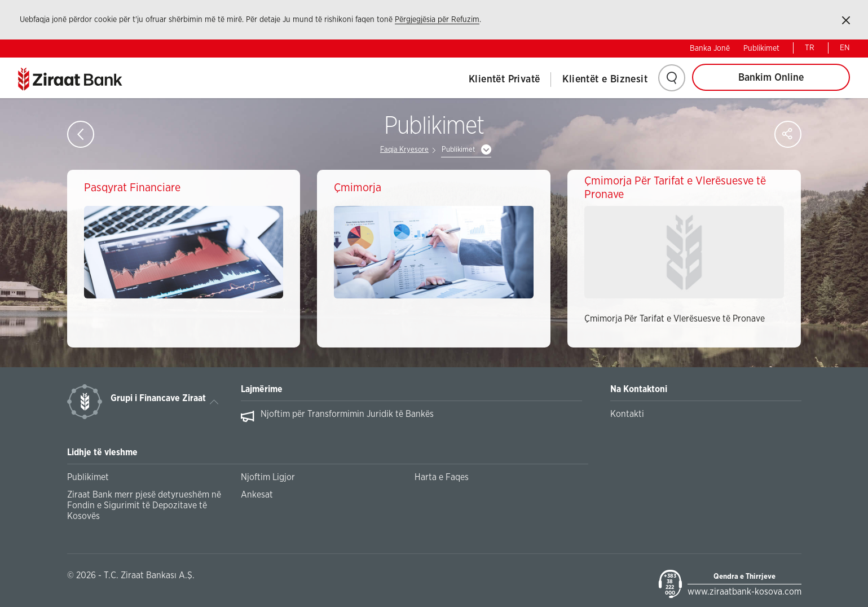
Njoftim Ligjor (268, 477)
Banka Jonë (710, 49)
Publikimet (761, 49)
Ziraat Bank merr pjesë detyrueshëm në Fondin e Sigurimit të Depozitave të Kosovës (144, 505)
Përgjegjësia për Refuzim (437, 20)
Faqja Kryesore (404, 150)
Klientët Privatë (504, 80)
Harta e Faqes (442, 477)
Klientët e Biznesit (605, 80)
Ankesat (257, 495)
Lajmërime (262, 389)
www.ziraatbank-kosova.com (744, 592)
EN (845, 48)
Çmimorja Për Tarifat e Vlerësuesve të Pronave (675, 319)
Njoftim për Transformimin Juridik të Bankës (347, 414)
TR (810, 48)
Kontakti (627, 414)
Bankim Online (771, 78)
